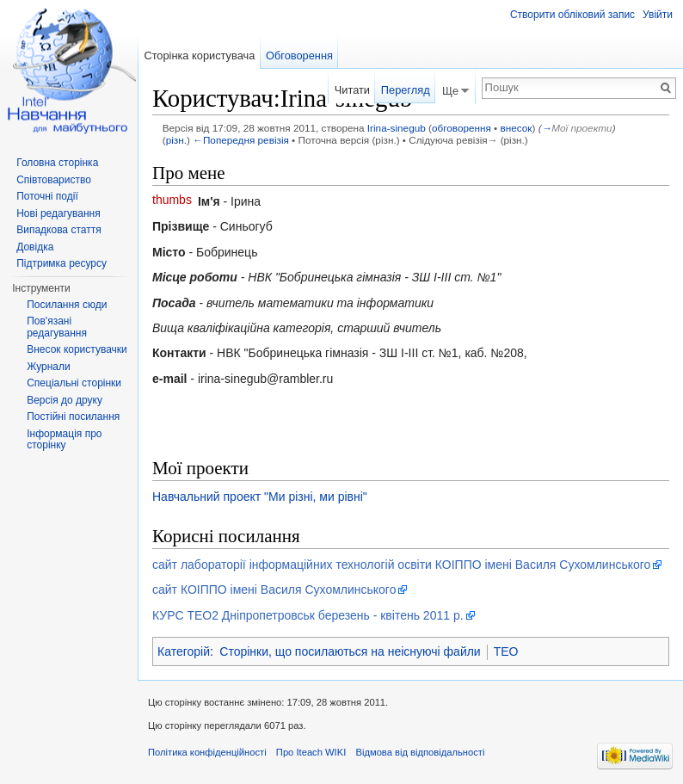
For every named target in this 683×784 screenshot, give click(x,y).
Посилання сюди (67, 305)
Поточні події (47, 196)
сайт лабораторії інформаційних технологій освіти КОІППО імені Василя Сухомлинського (401, 565)
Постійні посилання (73, 417)
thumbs (172, 200)
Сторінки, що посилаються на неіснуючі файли (350, 651)
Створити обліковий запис (572, 15)
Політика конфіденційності (207, 752)
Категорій (184, 651)
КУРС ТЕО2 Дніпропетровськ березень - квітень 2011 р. (308, 615)
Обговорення (299, 56)
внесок (517, 128)
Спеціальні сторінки (74, 383)
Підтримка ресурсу (62, 263)
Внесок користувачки (77, 349)
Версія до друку (65, 400)
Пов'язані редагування (57, 327)
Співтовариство (54, 180)
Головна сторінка (57, 163)
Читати (352, 90)
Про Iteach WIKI (311, 752)
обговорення (461, 128)
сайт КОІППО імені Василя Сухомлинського (274, 590)
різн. (176, 140)
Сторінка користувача (199, 56)
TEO (506, 651)
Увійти (658, 15)
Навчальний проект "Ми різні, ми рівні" (260, 497)
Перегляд (406, 90)
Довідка (35, 247)
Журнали (49, 367)
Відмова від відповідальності (420, 752)
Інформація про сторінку (64, 440)
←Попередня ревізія (241, 140)
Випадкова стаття (58, 230)
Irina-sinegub (397, 128)
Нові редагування (58, 213)
